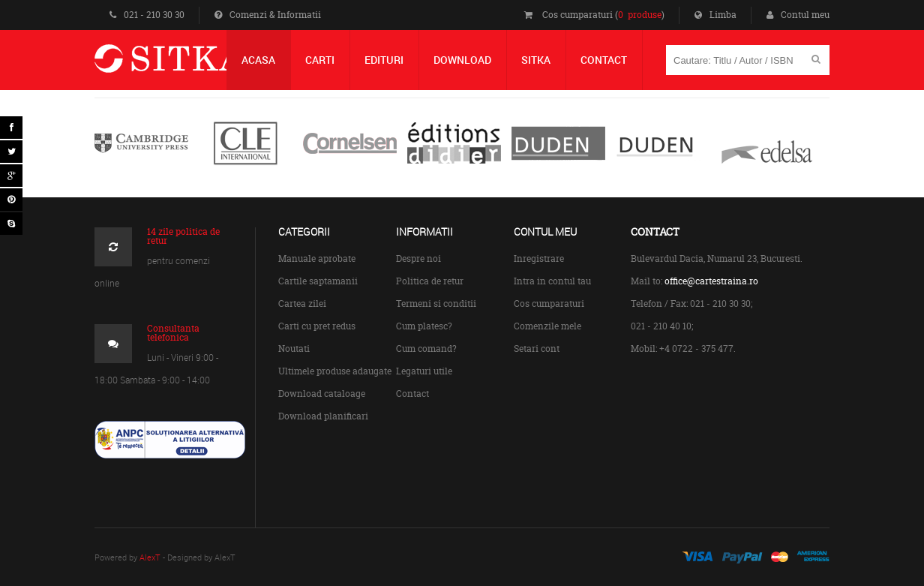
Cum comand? (426, 349)
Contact (412, 394)
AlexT (150, 557)
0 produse (640, 15)
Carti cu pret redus (317, 326)
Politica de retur (430, 281)
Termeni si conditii (436, 304)
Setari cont (537, 349)
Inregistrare (539, 258)
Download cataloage (322, 394)
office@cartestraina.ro (711, 281)
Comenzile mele (547, 326)
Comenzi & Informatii (268, 15)
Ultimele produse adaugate (335, 371)
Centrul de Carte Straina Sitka (191, 65)
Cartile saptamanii (318, 281)
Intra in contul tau (552, 281)
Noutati (294, 349)
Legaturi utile (424, 371)
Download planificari (323, 416)
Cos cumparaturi (549, 304)
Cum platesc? (424, 326)
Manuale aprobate (317, 258)
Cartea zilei (302, 304)
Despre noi (418, 258)
